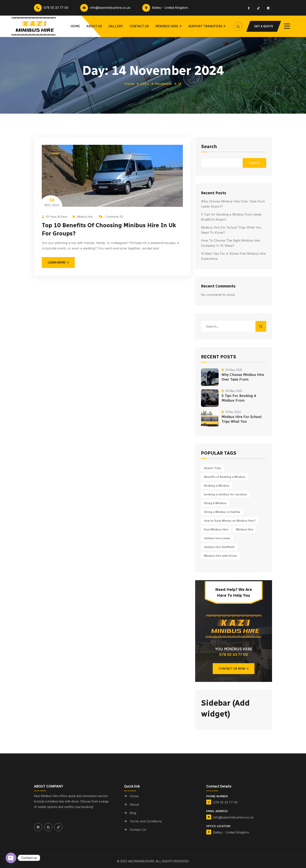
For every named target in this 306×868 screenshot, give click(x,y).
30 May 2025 (232, 370)
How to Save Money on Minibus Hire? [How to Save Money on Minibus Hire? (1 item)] (230, 521)
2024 (145, 84)
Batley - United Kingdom (165, 8)
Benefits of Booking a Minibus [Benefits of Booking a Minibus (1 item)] (225, 477)
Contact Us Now (234, 669)
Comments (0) (111, 217)
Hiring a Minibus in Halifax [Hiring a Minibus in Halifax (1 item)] (222, 512)
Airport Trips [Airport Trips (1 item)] (213, 468)
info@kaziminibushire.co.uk (105, 8)
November (163, 84)
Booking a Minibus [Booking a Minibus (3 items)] (217, 486)
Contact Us (138, 830)
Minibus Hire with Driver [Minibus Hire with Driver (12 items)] (221, 556)
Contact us (139, 26)
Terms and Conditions (146, 821)
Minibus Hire (167, 26)
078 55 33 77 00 (51, 8)
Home (75, 26)
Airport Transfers (205, 26)
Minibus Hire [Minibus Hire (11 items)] (245, 529)
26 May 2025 (232, 391)
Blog (133, 813)
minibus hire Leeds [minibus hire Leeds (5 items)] (217, 538)
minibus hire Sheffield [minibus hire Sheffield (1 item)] (219, 547)
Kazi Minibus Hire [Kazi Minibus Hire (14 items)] (216, 529)
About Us (94, 26)
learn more (58, 262)
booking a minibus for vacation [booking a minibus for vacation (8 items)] (225, 494)
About (134, 804)
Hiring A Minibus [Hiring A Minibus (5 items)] (215, 503)
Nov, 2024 (52, 202)
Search (209, 147)
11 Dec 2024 (231, 412)
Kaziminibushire (141, 861)
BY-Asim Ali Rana (55, 217)
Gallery (116, 26)
